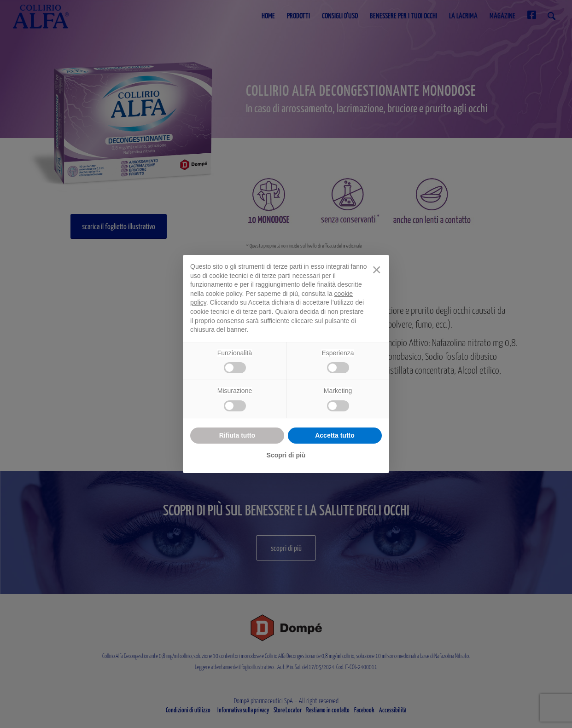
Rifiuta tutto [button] (237, 435)
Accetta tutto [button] (335, 435)
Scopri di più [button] (286, 455)
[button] (377, 270)
